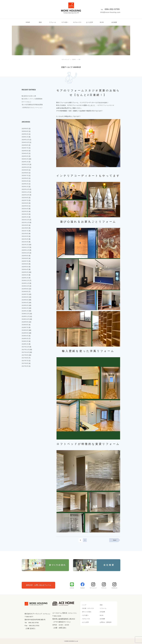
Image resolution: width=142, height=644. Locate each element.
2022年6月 (25, 203)
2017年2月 (25, 366)
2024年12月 (25, 140)
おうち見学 (90, 22)
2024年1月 (25, 162)
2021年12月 (25, 220)
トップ (84, 605)
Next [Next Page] (115, 540)
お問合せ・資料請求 (106, 622)
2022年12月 (25, 189)
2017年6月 (25, 363)
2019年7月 (25, 294)
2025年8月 (25, 129)
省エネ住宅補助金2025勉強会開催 (32, 105)
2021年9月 (25, 225)
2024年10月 (25, 142)
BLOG (102, 22)
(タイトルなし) (26, 102)
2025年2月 (25, 134)
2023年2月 (25, 184)
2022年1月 (25, 217)
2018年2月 (25, 341)
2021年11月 (25, 222)
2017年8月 (25, 358)
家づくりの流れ (87, 612)
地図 (70, 111)
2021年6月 (25, 234)
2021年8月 (25, 228)
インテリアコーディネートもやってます (88, 176)
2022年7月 (25, 200)
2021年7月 (25, 231)
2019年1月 (25, 311)
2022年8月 (25, 198)
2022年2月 (25, 214)
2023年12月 (25, 164)
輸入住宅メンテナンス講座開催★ (32, 99)
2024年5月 (25, 151)
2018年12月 (25, 314)
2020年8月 (25, 258)
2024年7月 (25, 148)
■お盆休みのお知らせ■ (29, 96)
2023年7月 (25, 176)
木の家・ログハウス (88, 608)
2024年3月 (25, 156)
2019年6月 (25, 297)
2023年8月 (25, 173)
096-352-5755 (112, 9)
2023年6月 (25, 178)
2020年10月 (25, 253)
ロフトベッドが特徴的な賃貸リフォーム (88, 444)
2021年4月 (25, 239)
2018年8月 (25, 325)
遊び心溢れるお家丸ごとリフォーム (88, 222)
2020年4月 (25, 269)
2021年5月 (25, 236)
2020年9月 (25, 256)
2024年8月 (25, 145)
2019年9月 (25, 289)
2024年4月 (25, 153)
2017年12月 (25, 347)
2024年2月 (25, 159)
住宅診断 (102, 612)
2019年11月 (25, 283)
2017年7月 (25, 361)
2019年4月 (25, 303)
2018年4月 (25, 336)
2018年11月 (25, 316)
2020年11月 (25, 250)
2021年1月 (25, 245)
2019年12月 (25, 280)
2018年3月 (25, 338)
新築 (40, 22)
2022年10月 (25, 195)
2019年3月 (25, 305)
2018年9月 (25, 322)
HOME (28, 22)
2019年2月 (25, 308)
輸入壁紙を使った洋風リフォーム (88, 351)
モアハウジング (71, 6)
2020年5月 (25, 267)
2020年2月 (25, 275)
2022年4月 (25, 209)
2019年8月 (25, 292)
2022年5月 (25, 206)
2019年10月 (25, 286)
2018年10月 (25, 319)
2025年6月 (25, 131)
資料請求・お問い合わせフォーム (39, 585)
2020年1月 (25, 278)
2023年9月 (25, 170)
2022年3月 (25, 211)
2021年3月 (25, 242)
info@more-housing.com (110, 12)
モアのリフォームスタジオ (106, 105)
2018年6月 (25, 330)
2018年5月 (25, 333)
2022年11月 (25, 192)
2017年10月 (25, 352)
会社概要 (114, 22)
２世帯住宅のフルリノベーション (32, 108)
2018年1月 (25, 344)
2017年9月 (25, 355)
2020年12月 (25, 247)
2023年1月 (25, 187)
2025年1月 (25, 137)
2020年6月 (25, 264)
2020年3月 (25, 272)
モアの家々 (65, 22)
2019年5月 (25, 300)
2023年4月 (25, 181)
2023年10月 (25, 167)
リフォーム (53, 22)
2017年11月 (25, 350)
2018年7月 (25, 327)
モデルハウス (77, 22)
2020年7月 (25, 261)
